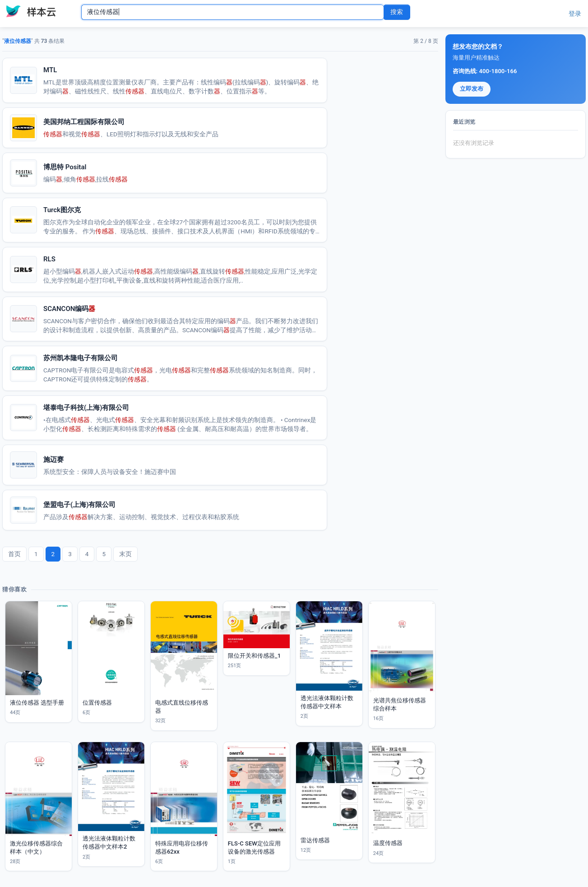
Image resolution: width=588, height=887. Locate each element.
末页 (125, 554)
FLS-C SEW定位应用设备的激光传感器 (254, 848)
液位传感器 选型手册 (37, 703)
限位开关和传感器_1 (254, 656)
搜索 (397, 12)
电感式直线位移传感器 (182, 707)
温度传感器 (388, 843)
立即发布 (472, 89)
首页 (14, 554)
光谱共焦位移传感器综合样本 (400, 704)
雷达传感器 (315, 840)
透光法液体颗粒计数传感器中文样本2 (109, 843)
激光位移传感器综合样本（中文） (36, 848)
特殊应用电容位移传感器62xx (182, 848)
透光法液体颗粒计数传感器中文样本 (327, 702)
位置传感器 (97, 703)
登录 (575, 14)
